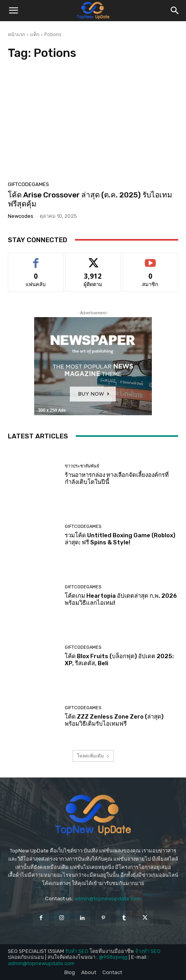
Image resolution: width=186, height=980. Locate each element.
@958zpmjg (113, 957)
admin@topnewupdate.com (108, 899)
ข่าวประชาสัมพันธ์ (82, 466)
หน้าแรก (16, 34)
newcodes (21, 216)
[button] (13, 11)
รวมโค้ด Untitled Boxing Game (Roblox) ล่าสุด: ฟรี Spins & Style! (120, 539)
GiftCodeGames (28, 184)
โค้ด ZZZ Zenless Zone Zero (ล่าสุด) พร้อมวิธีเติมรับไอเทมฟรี (114, 720)
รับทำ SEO (77, 951)
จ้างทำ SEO (148, 951)
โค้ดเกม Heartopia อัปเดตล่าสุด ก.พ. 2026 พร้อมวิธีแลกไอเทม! (121, 599)
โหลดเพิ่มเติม (93, 756)
